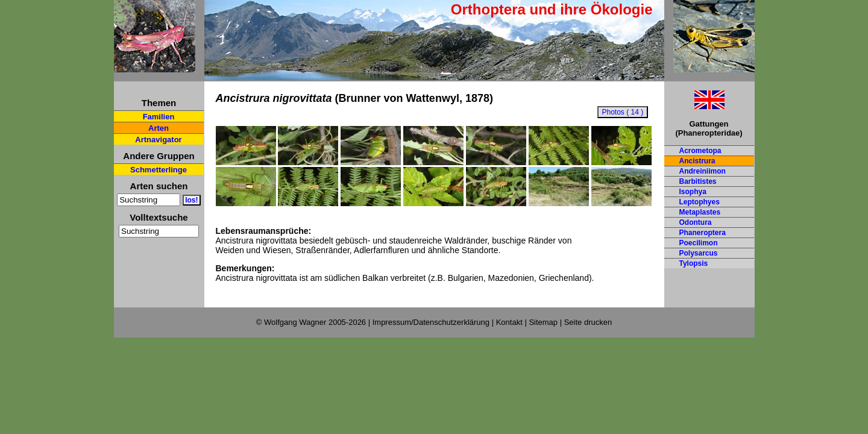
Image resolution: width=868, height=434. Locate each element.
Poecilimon (699, 243)
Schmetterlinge (159, 170)
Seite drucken (588, 322)
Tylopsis (694, 263)
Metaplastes (700, 212)
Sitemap (543, 322)
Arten (159, 128)
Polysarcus (699, 253)
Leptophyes (700, 202)
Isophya (693, 192)
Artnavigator (158, 140)
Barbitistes (698, 181)
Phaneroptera (703, 233)
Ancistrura (697, 161)
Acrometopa (700, 151)
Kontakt (509, 322)
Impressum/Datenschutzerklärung (431, 322)
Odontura (696, 222)
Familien (159, 117)
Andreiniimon (703, 171)
